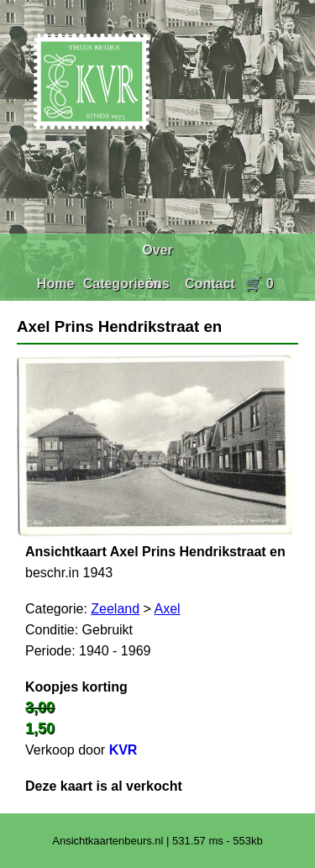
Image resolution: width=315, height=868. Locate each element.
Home (55, 284)
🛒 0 (259, 284)
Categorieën (122, 284)
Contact (210, 284)
